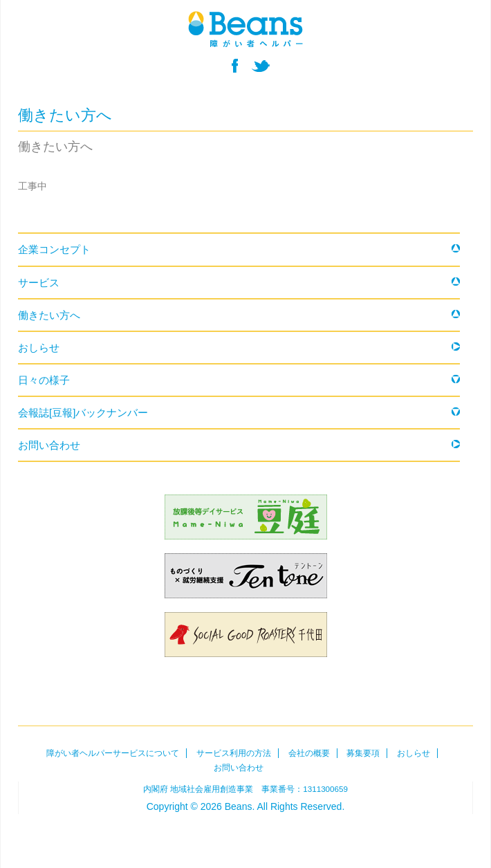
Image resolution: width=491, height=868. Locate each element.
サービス (39, 283)
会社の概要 (309, 753)
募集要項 (363, 753)
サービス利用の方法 (234, 753)
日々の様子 (44, 380)
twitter (261, 66)
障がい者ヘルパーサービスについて (113, 753)
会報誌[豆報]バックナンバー (83, 413)
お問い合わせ (49, 445)
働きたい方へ (49, 315)
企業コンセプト (54, 249)
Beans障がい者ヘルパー (245, 832)
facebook (235, 66)
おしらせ (39, 348)
